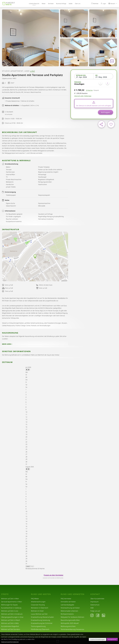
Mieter (44, 4)
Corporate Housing (38, 605)
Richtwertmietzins (67, 614)
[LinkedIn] (103, 615)
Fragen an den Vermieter (54, 575)
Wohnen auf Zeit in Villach (11, 620)
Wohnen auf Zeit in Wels (10, 623)
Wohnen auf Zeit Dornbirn (11, 629)
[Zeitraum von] (84, 77)
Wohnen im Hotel (37, 611)
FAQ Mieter (35, 599)
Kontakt (95, 594)
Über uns (78, 4)
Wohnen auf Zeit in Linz (10, 611)
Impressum (94, 602)
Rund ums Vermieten (73, 594)
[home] (9, 4)
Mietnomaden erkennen (69, 611)
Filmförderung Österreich (40, 629)
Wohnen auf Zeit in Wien (10, 599)
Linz (32, 71)
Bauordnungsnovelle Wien (70, 620)
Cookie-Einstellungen (98, 639)
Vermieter (51, 4)
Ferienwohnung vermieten (70, 608)
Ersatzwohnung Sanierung (40, 620)
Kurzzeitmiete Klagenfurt (10, 626)
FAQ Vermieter (66, 599)
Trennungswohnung (38, 626)
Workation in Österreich (40, 608)
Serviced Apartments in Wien (12, 602)
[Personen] (104, 83)
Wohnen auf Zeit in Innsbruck (12, 614)
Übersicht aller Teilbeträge (83, 96)
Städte (71, 4)
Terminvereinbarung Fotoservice (72, 629)
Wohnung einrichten (68, 626)
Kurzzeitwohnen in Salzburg (11, 608)
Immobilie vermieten (68, 602)
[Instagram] (92, 615)
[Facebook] (98, 615)
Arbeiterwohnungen (38, 602)
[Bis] (103, 77)
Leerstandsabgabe (67, 605)
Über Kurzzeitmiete (97, 599)
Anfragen (106, 112)
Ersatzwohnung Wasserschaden (42, 617)
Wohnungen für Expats (9, 605)
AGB (92, 608)
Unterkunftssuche (34, 4)
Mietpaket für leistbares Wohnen (72, 617)
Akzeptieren (112, 639)
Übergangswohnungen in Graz (12, 617)
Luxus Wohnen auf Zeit (39, 614)
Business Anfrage (61, 4)
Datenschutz (95, 605)
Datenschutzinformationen (10, 642)
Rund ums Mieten (41, 594)
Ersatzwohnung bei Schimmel (42, 623)
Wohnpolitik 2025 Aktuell (70, 623)
